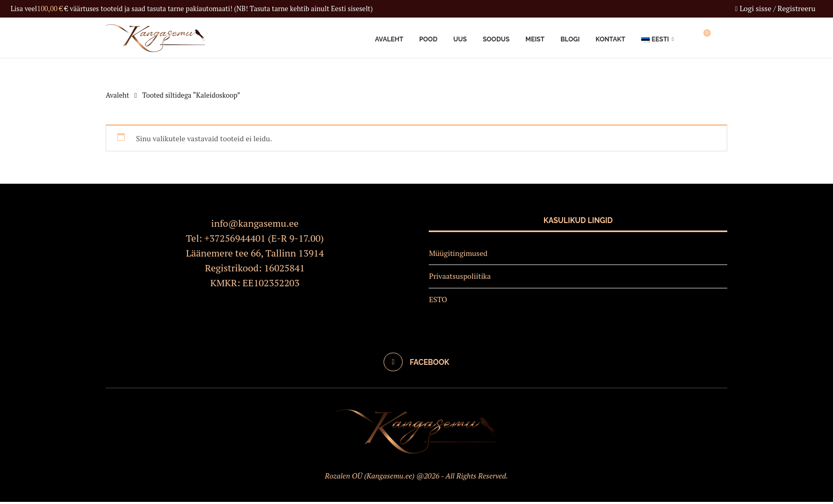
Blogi (570, 39)
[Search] (722, 39)
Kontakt (610, 39)
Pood (428, 39)
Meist (535, 39)
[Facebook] (416, 364)
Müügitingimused (458, 255)
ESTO (438, 301)
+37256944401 (235, 240)
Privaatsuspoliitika (460, 278)
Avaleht (389, 39)
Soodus (496, 39)
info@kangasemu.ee (255, 225)
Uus (460, 39)
